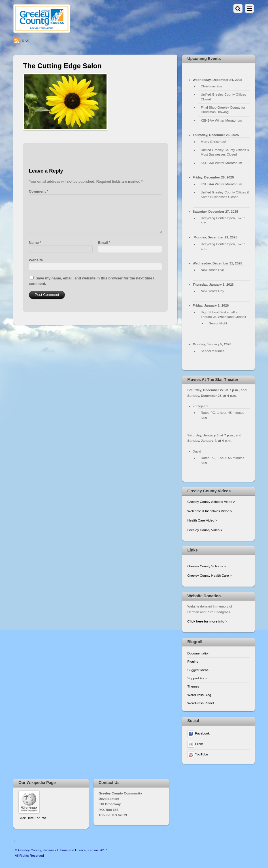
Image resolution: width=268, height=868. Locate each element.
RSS (25, 41)
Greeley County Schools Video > (211, 502)
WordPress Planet (201, 703)
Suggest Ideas (198, 670)
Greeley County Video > (205, 530)
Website (36, 260)
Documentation (198, 653)
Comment (39, 191)
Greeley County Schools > (207, 566)
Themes (193, 686)
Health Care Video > (202, 520)
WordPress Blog (199, 695)
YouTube (198, 754)
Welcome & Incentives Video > (210, 511)
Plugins (193, 661)
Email (104, 243)
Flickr (195, 744)
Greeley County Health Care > (209, 575)
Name (35, 243)
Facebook (198, 733)
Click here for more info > (207, 621)
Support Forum (198, 678)
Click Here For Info (32, 818)
